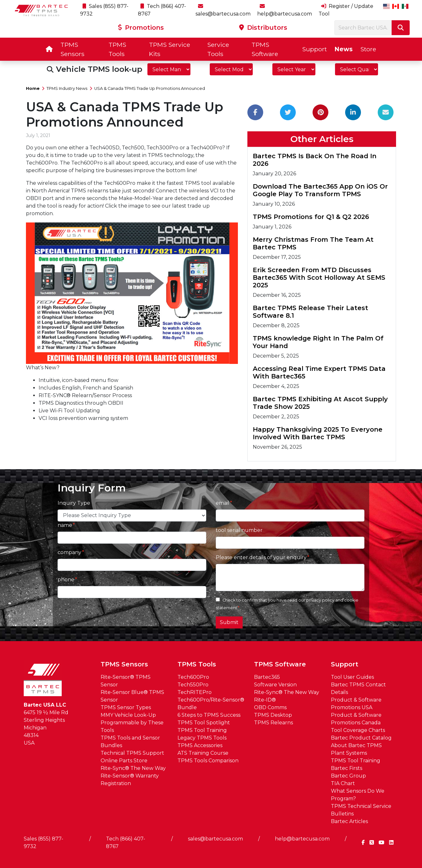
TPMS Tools (117, 49)
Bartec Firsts (347, 768)
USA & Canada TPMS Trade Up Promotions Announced (150, 88)
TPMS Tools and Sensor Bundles (130, 742)
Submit (229, 622)
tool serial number (239, 530)
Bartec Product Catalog (361, 738)
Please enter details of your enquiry (261, 557)
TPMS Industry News (67, 88)
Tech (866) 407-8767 (126, 843)
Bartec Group (348, 776)
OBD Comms (270, 707)
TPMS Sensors (72, 49)
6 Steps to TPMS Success (209, 715)
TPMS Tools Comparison (208, 761)
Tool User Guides (352, 677)
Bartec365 (267, 677)
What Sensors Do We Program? (358, 795)
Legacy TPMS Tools (202, 738)
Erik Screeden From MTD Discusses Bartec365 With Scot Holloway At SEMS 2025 (319, 278)
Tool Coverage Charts (358, 730)
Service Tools (218, 49)
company (69, 552)
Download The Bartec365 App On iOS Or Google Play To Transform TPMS (320, 190)
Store (368, 49)
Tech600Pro (193, 677)
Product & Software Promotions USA (356, 704)
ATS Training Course (203, 753)
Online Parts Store (124, 761)
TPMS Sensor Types (126, 707)
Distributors (263, 28)
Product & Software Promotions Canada (356, 719)
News (344, 49)
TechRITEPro (195, 692)
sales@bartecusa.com (215, 839)
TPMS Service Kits (170, 49)
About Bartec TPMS (356, 745)
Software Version (275, 685)
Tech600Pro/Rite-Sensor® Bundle (211, 704)
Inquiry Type (74, 503)
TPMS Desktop (273, 715)
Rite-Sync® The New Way (133, 768)
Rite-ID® (265, 700)
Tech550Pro (193, 685)
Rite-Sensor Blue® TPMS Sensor (132, 696)
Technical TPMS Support (132, 753)
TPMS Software (265, 49)
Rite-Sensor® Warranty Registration (130, 780)
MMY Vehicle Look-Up (128, 715)
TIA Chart (343, 783)
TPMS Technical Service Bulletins (361, 810)
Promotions (141, 28)
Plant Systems (349, 753)
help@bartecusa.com (302, 839)
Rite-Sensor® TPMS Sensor (126, 681)
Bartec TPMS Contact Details (358, 688)
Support (314, 49)
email (223, 503)
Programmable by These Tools (132, 726)
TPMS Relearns (273, 723)
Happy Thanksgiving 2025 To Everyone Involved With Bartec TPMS (318, 433)
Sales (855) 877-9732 (43, 843)
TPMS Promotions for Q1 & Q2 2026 (311, 217)
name (65, 525)
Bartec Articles (349, 821)
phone (66, 580)
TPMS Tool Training (202, 730)
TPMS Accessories (200, 745)
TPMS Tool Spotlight (204, 723)
